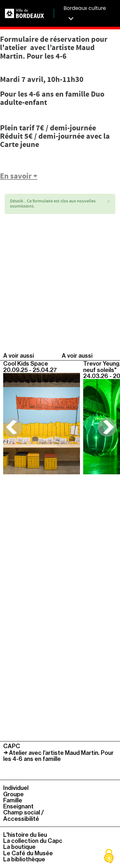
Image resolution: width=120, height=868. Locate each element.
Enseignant (18, 806)
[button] (109, 202)
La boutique (19, 847)
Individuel (16, 788)
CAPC (12, 746)
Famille (13, 800)
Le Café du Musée (28, 853)
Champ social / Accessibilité (24, 815)
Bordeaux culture (85, 13)
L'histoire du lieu (25, 835)
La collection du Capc (33, 841)
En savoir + (19, 176)
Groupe (13, 794)
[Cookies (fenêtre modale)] (109, 857)
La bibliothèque (24, 859)
